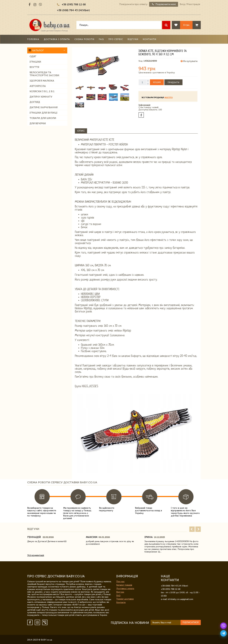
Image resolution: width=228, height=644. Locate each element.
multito (168, 98)
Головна (33, 39)
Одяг (33, 56)
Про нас (120, 582)
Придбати (173, 82)
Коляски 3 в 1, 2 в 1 (42, 91)
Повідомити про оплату (133, 4)
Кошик (157, 82)
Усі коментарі (36, 555)
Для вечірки (38, 123)
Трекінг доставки (125, 599)
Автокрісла (38, 86)
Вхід (182, 4)
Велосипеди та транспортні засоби (44, 74)
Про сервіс (116, 39)
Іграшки (35, 62)
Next (198, 529)
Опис (81, 131)
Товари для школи (43, 118)
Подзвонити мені (164, 4)
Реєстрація (194, 4)
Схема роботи (84, 39)
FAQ (101, 39)
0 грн (186, 25)
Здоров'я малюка (42, 81)
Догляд (35, 102)
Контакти (149, 39)
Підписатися (191, 622)
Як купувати (189, 61)
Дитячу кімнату (41, 97)
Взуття (34, 67)
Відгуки (133, 39)
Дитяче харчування (44, 107)
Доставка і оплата (57, 39)
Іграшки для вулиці (43, 113)
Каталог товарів (124, 585)
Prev (192, 529)
